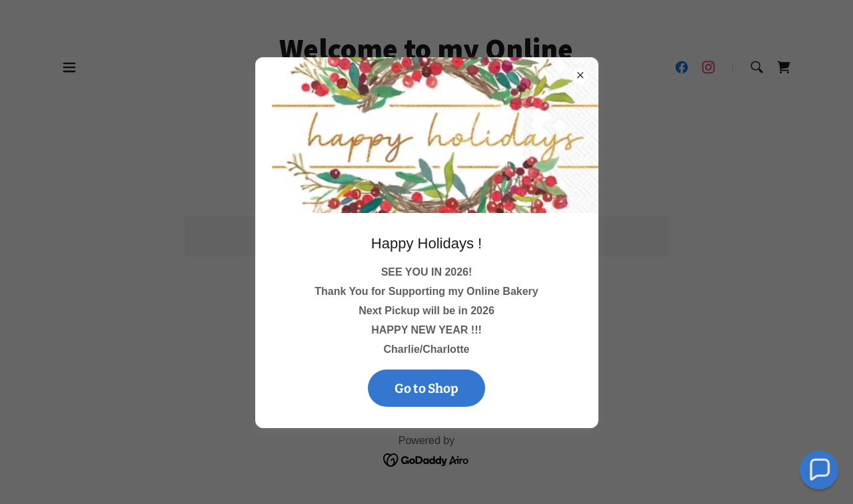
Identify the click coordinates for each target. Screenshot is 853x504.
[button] (819, 470)
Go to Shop (426, 388)
